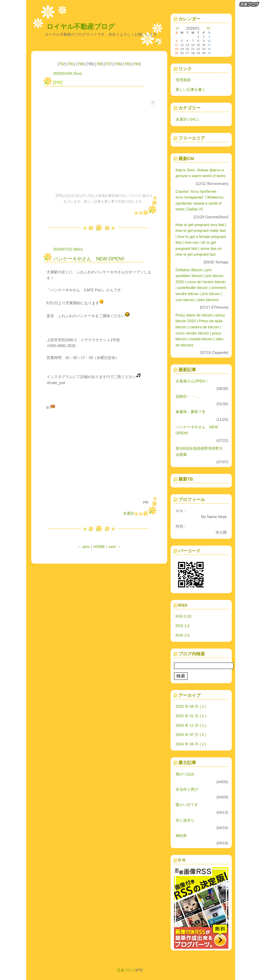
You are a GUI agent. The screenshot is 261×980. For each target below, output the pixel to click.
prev (86, 547)
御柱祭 (181, 836)
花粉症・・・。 (189, 396)
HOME (99, 547)
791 (71, 64)
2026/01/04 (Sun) (68, 73)
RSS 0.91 (184, 616)
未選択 (129, 513)
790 (80, 64)
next (112, 547)
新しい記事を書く (191, 89)
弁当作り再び (187, 789)
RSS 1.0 (183, 626)
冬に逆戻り (185, 820)
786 (118, 64)
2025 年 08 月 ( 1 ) (191, 706)
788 (99, 64)
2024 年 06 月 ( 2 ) (191, 744)
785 (127, 64)
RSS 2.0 (183, 635)
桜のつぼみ (185, 774)
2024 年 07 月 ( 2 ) (191, 735)
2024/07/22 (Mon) (68, 249)
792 (62, 64)
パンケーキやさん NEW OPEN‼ (89, 259)
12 (177, 28)
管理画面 (183, 80)
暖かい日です (187, 805)
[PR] (58, 83)
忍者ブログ (126, 970)
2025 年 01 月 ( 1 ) (191, 716)
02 (208, 28)
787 (108, 64)
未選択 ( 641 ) (187, 119)
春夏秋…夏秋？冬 (191, 412)
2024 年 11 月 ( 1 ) (191, 725)
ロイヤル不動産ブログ (81, 27)
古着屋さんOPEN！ (192, 381)
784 (136, 64)
